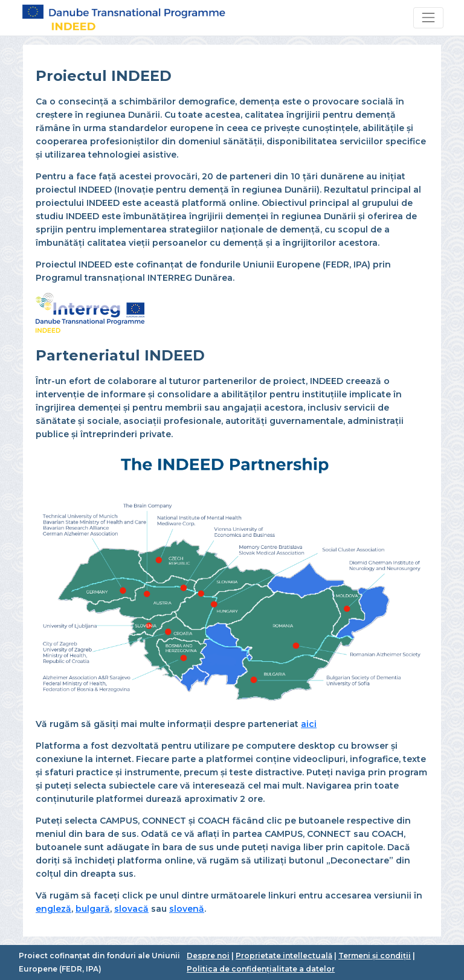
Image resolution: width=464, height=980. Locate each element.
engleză (53, 909)
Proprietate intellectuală (284, 956)
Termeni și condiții (375, 956)
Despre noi (208, 956)
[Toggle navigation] (428, 18)
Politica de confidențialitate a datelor (261, 969)
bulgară (93, 909)
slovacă (131, 909)
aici (309, 724)
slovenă (187, 909)
